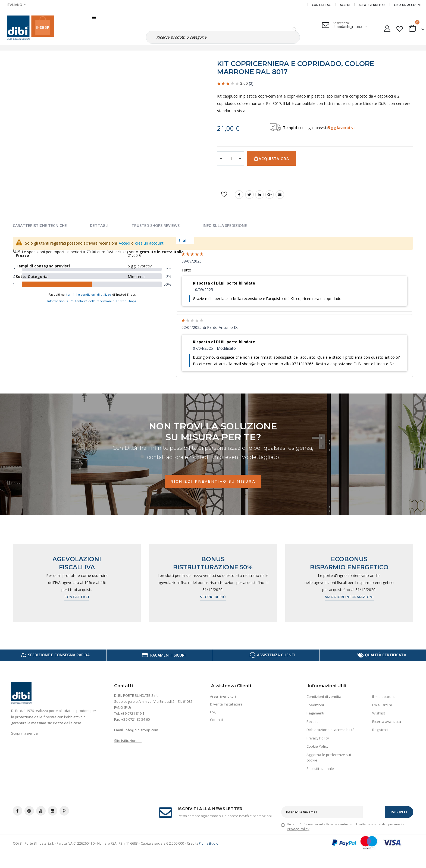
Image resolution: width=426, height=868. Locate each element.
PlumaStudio (209, 843)
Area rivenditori (223, 696)
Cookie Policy (317, 746)
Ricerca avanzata (387, 722)
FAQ (213, 712)
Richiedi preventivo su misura (213, 481)
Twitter (249, 195)
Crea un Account (408, 5)
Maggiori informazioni (349, 597)
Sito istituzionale (128, 741)
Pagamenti (315, 713)
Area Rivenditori (372, 5)
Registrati (380, 730)
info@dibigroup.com (141, 730)
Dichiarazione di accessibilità (331, 730)
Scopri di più (213, 597)
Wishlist (379, 713)
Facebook (239, 195)
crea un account (149, 243)
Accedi (345, 5)
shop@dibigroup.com (350, 27)
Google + (270, 195)
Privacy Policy (318, 738)
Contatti (217, 720)
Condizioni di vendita (324, 697)
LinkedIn (259, 195)
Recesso (314, 722)
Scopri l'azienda (24, 733)
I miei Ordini (382, 705)
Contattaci (322, 5)
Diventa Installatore (226, 704)
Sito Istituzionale (320, 769)
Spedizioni (315, 705)
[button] (400, 28)
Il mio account (383, 697)
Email (280, 195)
